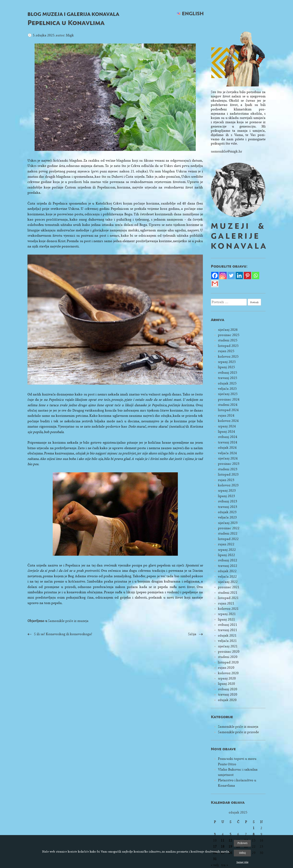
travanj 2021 (228, 630)
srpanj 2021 (227, 614)
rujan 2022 (226, 544)
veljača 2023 (227, 517)
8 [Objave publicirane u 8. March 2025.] (254, 834)
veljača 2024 (227, 453)
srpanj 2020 (227, 678)
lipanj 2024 (226, 432)
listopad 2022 (228, 539)
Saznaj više (242, 862)
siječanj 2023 (228, 523)
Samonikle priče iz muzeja (68, 621)
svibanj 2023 (228, 501)
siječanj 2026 (228, 330)
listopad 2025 (228, 346)
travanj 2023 (228, 507)
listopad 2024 (228, 410)
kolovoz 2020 (228, 673)
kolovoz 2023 (228, 485)
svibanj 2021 (228, 625)
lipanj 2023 (226, 496)
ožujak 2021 (227, 635)
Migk (70, 35)
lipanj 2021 (226, 619)
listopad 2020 (228, 662)
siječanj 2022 (228, 582)
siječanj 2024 (228, 458)
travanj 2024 (228, 442)
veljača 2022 (227, 577)
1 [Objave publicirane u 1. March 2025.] (254, 828)
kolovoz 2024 (228, 421)
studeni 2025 (228, 340)
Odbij (242, 853)
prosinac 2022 (229, 528)
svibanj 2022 (228, 560)
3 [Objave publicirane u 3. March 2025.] (215, 834)
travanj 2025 (228, 378)
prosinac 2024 (229, 399)
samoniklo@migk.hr (226, 151)
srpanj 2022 (227, 550)
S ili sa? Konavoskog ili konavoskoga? (63, 634)
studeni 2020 (228, 657)
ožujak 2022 (227, 571)
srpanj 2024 (227, 426)
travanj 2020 (228, 694)
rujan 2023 (226, 480)
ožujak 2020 (227, 700)
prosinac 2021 (229, 587)
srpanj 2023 (227, 491)
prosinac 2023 (229, 464)
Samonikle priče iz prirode (238, 732)
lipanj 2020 (226, 684)
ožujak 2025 (227, 383)
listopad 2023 (228, 474)
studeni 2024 (228, 405)
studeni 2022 (228, 533)
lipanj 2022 (226, 555)
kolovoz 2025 (228, 357)
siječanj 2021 (228, 646)
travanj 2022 (228, 566)
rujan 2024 (226, 415)
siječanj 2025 (228, 394)
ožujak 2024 (227, 448)
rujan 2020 (226, 668)
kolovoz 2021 (228, 609)
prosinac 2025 (229, 335)
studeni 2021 (228, 593)
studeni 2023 (228, 469)
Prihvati (242, 843)
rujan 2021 (226, 603)
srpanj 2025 (227, 362)
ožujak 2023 (227, 512)
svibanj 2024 (228, 437)
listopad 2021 (228, 598)
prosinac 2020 (229, 652)
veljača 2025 (227, 389)
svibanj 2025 (228, 373)
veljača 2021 (227, 641)
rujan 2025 (226, 351)
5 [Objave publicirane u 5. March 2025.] (230, 834)
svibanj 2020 (228, 689)
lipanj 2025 (226, 367)
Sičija (192, 634)
